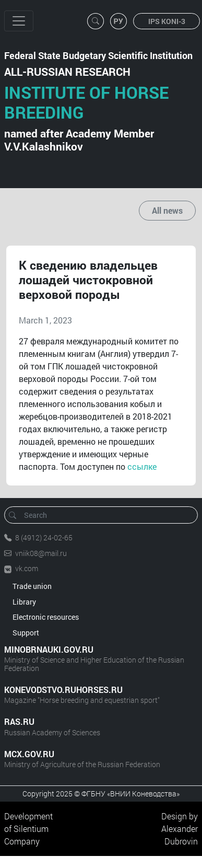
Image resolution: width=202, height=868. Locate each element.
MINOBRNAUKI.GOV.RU (49, 649)
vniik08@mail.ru (41, 553)
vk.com (27, 568)
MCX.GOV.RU (29, 754)
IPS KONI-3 (167, 21)
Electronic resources (46, 617)
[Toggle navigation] (19, 21)
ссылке (142, 466)
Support (26, 633)
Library (24, 602)
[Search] (104, 515)
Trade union (32, 586)
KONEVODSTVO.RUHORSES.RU (63, 690)
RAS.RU (19, 721)
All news (167, 210)
